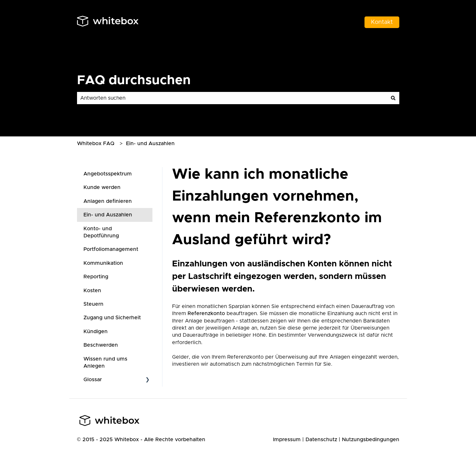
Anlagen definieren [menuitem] (108, 201)
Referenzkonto (206, 313)
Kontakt (382, 22)
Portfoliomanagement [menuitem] (111, 249)
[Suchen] (393, 98)
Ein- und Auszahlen (150, 144)
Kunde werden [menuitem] (102, 187)
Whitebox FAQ (96, 144)
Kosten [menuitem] (92, 291)
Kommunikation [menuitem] (103, 263)
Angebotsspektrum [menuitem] (108, 174)
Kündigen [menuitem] (96, 332)
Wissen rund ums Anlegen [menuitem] (105, 362)
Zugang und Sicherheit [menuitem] (112, 318)
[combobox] (232, 98)
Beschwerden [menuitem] (101, 345)
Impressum (287, 440)
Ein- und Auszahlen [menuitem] (108, 215)
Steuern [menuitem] (93, 304)
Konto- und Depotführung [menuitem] (101, 232)
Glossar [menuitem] (93, 380)
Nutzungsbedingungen (371, 440)
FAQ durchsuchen (134, 80)
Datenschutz (321, 440)
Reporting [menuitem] (96, 277)
